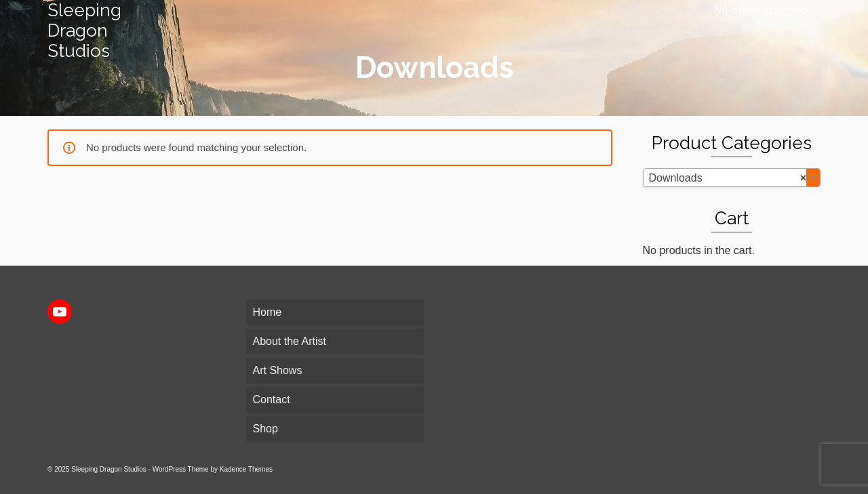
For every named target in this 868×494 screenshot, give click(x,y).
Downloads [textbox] (728, 178)
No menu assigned (760, 10)
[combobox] (732, 178)
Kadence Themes (246, 469)
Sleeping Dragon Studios (84, 30)
